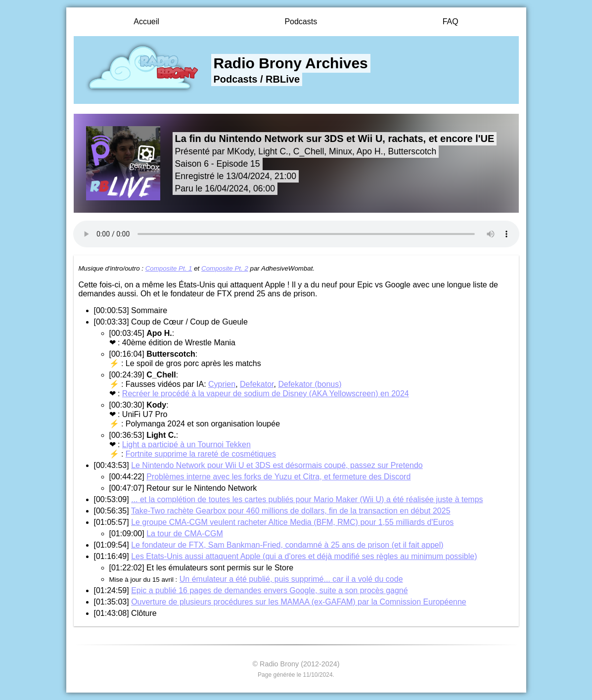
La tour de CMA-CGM (185, 534)
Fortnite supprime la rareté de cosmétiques (201, 454)
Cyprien (222, 384)
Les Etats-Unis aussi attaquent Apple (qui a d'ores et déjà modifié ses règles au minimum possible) (304, 556)
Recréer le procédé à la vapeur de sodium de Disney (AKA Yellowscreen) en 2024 (266, 394)
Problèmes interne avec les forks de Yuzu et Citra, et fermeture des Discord (278, 477)
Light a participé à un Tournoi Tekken (186, 444)
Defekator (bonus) (310, 384)
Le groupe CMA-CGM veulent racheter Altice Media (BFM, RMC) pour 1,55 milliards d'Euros (292, 522)
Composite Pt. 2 (225, 268)
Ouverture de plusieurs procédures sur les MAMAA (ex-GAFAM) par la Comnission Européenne (299, 602)
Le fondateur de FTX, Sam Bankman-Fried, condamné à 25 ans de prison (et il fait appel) (287, 545)
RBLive (283, 79)
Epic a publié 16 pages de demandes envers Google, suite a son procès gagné (270, 590)
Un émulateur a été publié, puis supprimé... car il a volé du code (291, 579)
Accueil (146, 22)
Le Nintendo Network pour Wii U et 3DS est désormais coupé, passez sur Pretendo (277, 465)
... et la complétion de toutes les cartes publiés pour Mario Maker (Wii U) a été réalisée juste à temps (307, 499)
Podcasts (301, 22)
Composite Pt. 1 (169, 268)
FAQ (451, 22)
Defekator (257, 384)
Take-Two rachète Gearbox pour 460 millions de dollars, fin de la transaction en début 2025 (291, 511)
